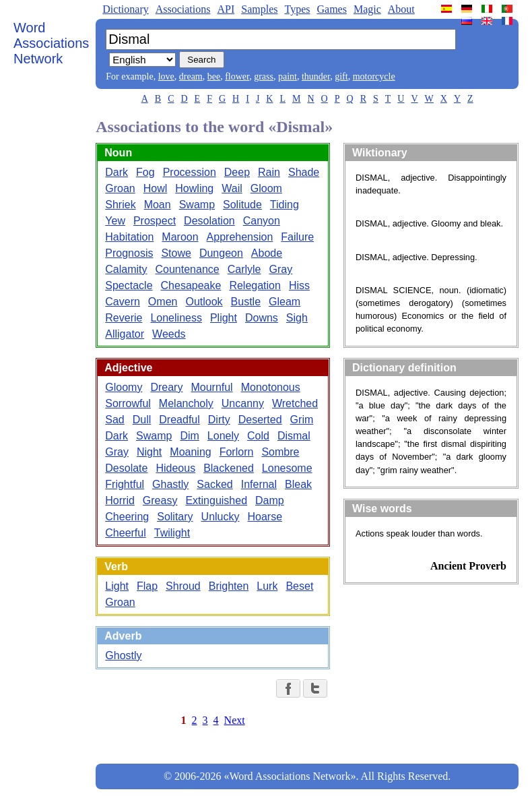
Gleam (285, 302)
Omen (163, 302)
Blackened (229, 468)
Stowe (176, 253)
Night (149, 452)
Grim (302, 420)
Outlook (204, 302)
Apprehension (240, 237)
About (401, 9)
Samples (259, 9)
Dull (142, 420)
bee (214, 76)
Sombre (280, 452)
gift (341, 76)
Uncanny (243, 403)
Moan (158, 205)
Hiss (299, 285)
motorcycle (374, 76)
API (226, 9)
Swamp (197, 205)
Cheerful (125, 533)
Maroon (180, 237)
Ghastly (170, 484)
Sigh (297, 318)
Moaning (190, 452)
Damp (270, 500)
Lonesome (287, 468)
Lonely (223, 436)
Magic (367, 9)
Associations (183, 9)
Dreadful (179, 420)
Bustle (246, 302)
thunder (316, 76)
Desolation (209, 221)
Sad (114, 420)
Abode (267, 253)
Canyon (262, 221)
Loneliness (176, 318)
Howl (156, 188)
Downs (262, 318)
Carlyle (244, 269)
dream (191, 76)
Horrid (120, 500)
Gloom (266, 188)
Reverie (124, 318)
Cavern (123, 302)
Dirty (219, 420)
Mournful (211, 387)
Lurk (267, 586)
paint (288, 76)
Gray (281, 269)
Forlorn (237, 452)
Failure (297, 237)
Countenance (188, 269)
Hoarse (265, 517)
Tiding (285, 205)
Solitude (242, 205)
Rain (269, 172)
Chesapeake (191, 285)
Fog (145, 172)
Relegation (255, 285)
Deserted (260, 420)
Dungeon (221, 253)
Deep (237, 172)
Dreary (166, 387)
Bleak (298, 484)
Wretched (295, 403)
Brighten (229, 586)
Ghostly (123, 655)
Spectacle (129, 285)
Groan (120, 188)
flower (237, 76)
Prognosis (129, 253)
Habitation (129, 237)
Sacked (214, 484)
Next (235, 720)
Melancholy (186, 403)
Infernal (259, 484)
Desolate (126, 468)
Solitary (175, 517)
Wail (232, 188)
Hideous (175, 468)
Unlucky (221, 517)
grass (264, 76)
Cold (258, 436)
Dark (117, 172)
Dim (189, 436)
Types (297, 9)
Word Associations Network (51, 43)
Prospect (155, 221)
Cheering (127, 517)
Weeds (169, 334)
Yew (115, 221)
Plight (224, 318)
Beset (299, 586)
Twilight (172, 533)
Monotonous (271, 387)
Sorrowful (128, 403)
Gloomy (124, 387)
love (166, 76)
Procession (190, 172)
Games (331, 9)
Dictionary (125, 9)
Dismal (294, 436)
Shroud (183, 586)
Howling (194, 188)
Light (117, 586)
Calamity (126, 269)
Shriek (120, 205)
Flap (147, 586)
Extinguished (216, 500)
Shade (304, 172)
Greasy (160, 500)
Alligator (125, 334)
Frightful (125, 484)
